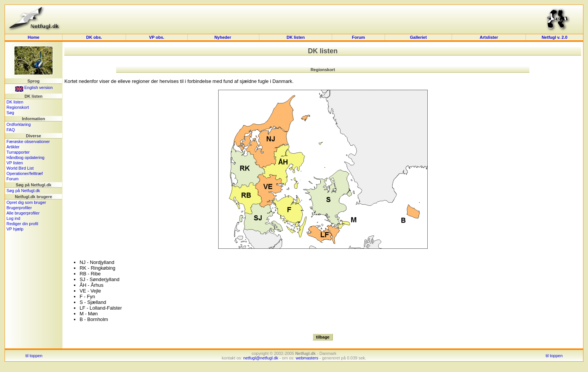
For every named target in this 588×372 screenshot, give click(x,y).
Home (34, 37)
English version (34, 87)
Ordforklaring (19, 124)
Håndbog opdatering (26, 157)
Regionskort (18, 107)
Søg (10, 113)
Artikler (13, 147)
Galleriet (419, 37)
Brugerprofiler (19, 208)
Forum (358, 37)
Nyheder (223, 37)
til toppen (34, 356)
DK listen (296, 37)
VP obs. (157, 37)
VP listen (15, 163)
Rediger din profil (22, 224)
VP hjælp (15, 229)
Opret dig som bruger (26, 202)
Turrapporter (18, 152)
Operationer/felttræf (25, 173)
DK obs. (94, 37)
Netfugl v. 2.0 (554, 37)
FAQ (11, 130)
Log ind (13, 218)
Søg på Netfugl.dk (23, 191)
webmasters (307, 358)
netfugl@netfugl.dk (261, 358)
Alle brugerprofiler (23, 213)
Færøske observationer (28, 141)
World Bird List (20, 168)
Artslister (489, 37)
